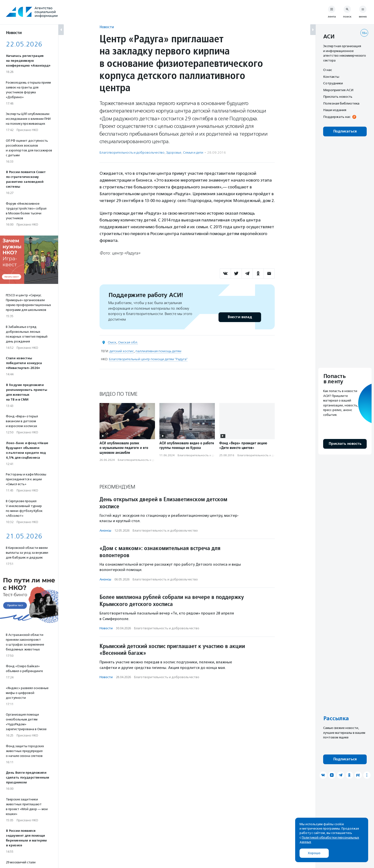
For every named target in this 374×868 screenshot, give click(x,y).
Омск (112, 342)
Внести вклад (240, 317)
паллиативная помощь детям (158, 351)
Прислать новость (338, 96)
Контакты (331, 77)
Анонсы (105, 530)
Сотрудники (333, 83)
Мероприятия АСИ (338, 90)
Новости (107, 27)
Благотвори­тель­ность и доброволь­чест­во (132, 153)
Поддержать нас (337, 117)
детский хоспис (122, 351)
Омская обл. (128, 342)
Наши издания (335, 110)
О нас (328, 70)
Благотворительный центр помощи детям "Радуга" (148, 359)
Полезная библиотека (341, 103)
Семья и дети (193, 153)
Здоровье (174, 153)
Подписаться (345, 131)
